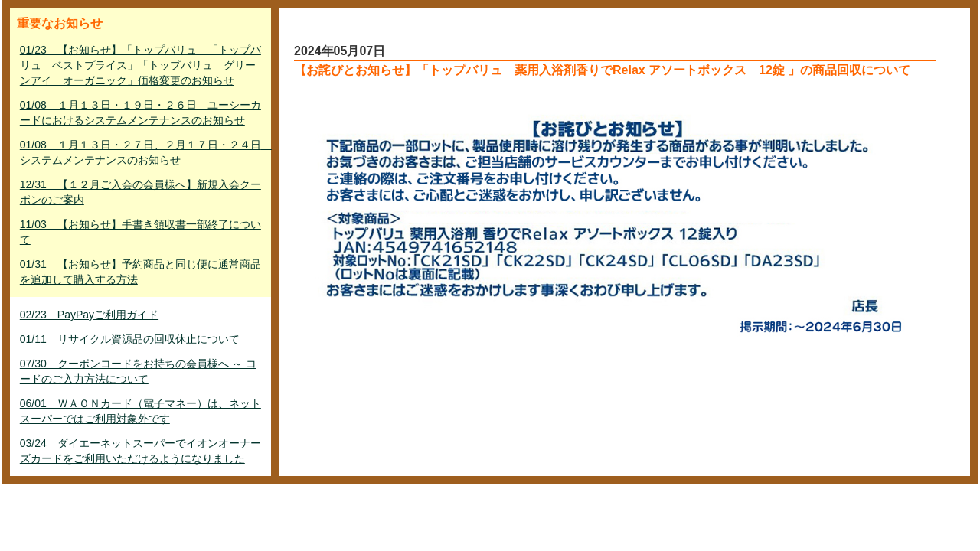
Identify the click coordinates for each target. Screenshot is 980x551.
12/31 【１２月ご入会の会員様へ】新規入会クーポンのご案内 (140, 192)
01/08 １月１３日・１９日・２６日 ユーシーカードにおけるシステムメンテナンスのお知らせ (140, 112)
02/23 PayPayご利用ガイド (89, 315)
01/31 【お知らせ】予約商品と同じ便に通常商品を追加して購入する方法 (140, 272)
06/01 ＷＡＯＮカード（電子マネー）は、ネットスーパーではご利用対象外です (140, 411)
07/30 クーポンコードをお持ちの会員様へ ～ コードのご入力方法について (138, 371)
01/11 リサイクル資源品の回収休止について (130, 339)
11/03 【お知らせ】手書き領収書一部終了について (140, 232)
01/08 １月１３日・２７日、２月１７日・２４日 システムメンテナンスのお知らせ (142, 152)
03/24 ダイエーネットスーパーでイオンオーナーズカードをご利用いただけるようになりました (140, 451)
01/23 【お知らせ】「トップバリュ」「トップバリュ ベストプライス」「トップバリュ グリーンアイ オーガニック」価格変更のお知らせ (140, 65)
